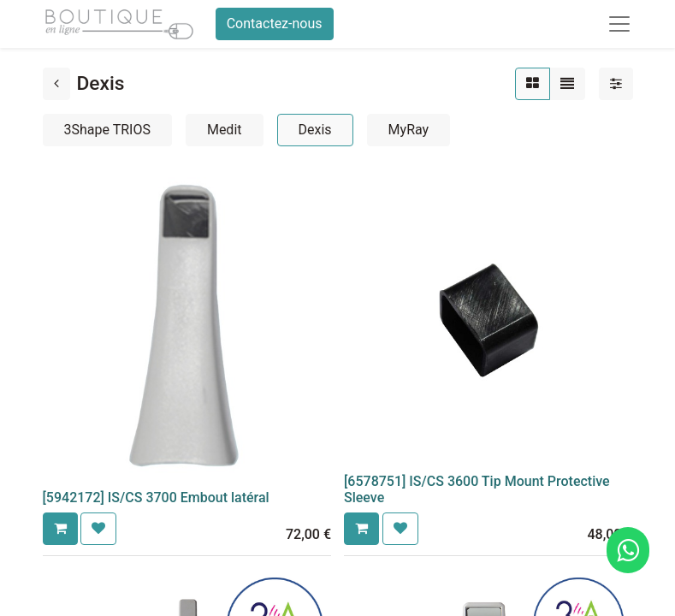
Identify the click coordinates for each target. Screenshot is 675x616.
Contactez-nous (275, 24)
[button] (60, 529)
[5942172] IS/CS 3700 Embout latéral (156, 498)
